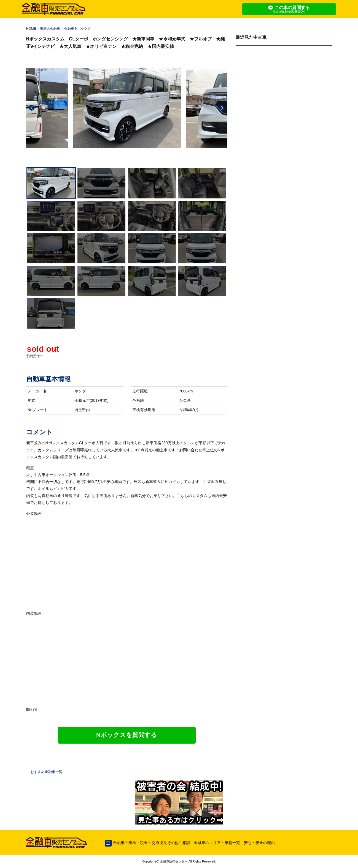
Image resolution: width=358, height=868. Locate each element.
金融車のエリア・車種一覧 (217, 843)
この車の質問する (289, 9)
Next (222, 108)
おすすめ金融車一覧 (46, 772)
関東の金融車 (50, 29)
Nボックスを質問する (127, 735)
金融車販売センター (173, 861)
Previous (32, 108)
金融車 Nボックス (77, 29)
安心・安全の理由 (259, 843)
